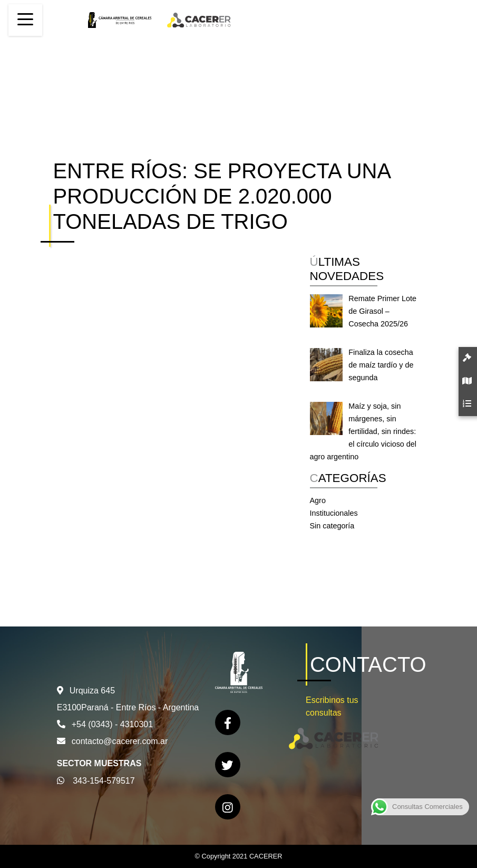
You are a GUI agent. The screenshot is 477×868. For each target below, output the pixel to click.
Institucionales (334, 513)
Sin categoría (332, 526)
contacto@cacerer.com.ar (120, 741)
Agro (318, 500)
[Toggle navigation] (25, 20)
